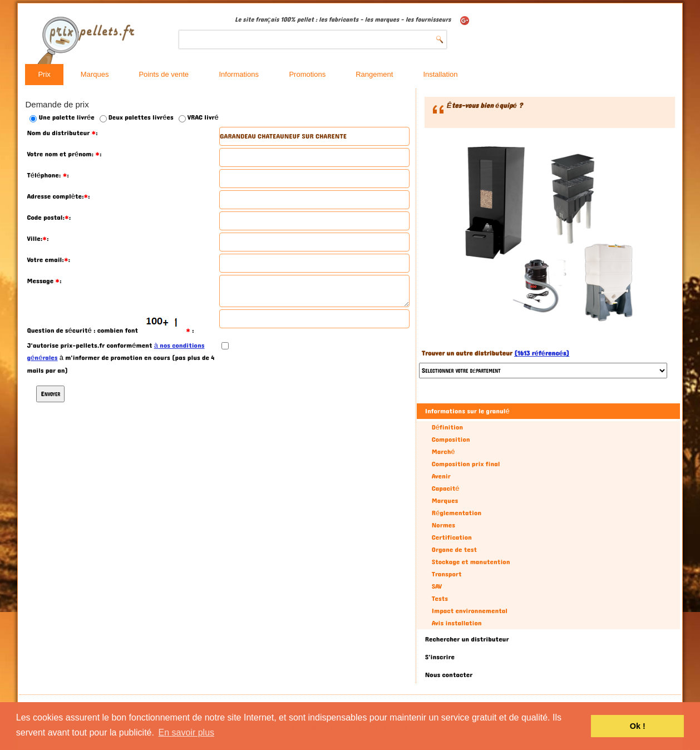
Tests (440, 599)
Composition (451, 440)
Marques (95, 74)
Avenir (441, 476)
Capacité (446, 489)
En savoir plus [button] (187, 732)
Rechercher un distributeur (467, 639)
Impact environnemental (470, 611)
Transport (447, 574)
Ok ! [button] (638, 726)
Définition (447, 427)
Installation (440, 74)
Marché (443, 452)
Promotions (307, 74)
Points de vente (164, 74)
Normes (443, 525)
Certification (452, 537)
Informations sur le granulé (467, 411)
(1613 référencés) (542, 353)
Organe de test (454, 550)
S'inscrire (440, 657)
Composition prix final (466, 464)
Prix (44, 74)
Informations (239, 74)
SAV (437, 586)
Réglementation (457, 513)
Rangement (374, 74)
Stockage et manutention (471, 562)
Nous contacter (449, 675)
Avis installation (457, 623)
